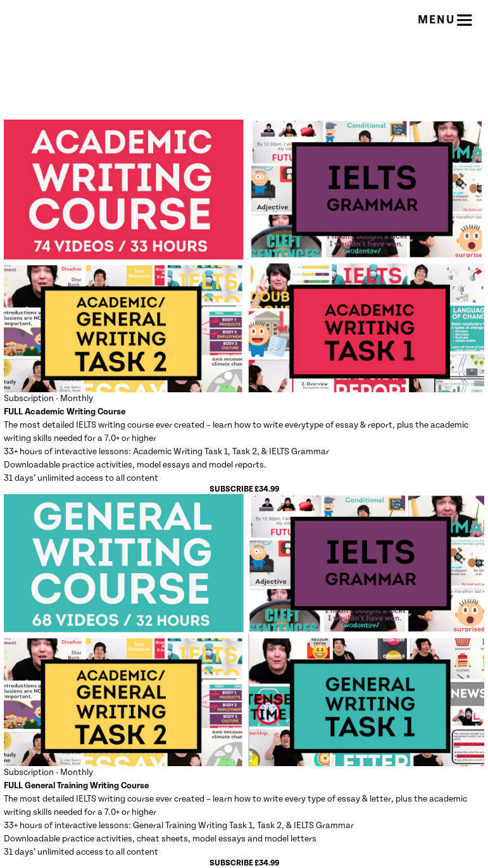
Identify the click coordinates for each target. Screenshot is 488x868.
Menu (446, 20)
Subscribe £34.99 (244, 490)
